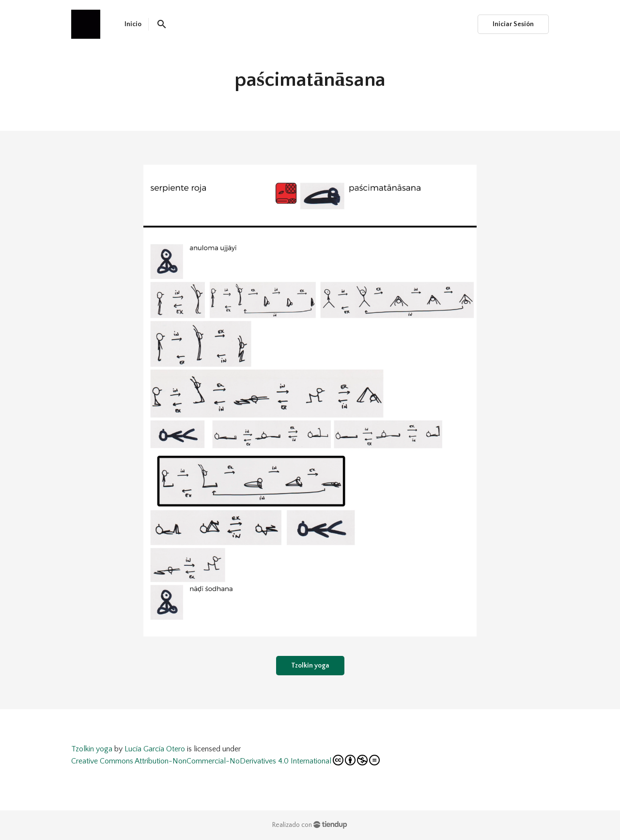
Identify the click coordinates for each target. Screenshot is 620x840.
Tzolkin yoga (310, 666)
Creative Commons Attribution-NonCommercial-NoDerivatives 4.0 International (225, 760)
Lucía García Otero (155, 749)
